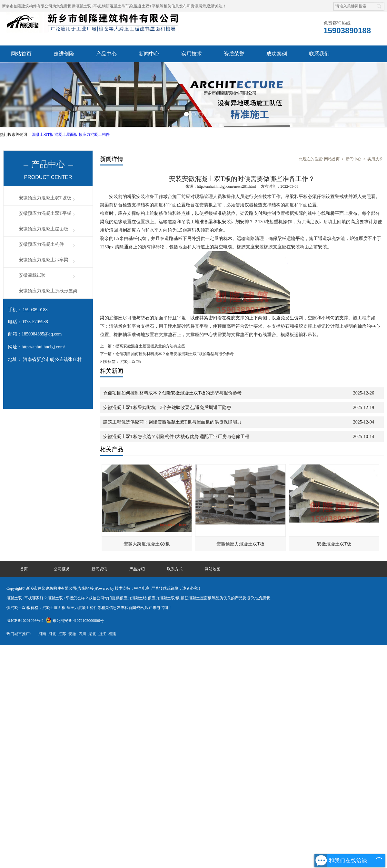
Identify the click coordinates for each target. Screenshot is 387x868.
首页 (24, 569)
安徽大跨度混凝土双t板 (147, 544)
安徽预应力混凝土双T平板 (45, 213)
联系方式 (175, 569)
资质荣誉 (234, 54)
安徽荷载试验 (32, 275)
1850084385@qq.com (42, 334)
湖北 (92, 634)
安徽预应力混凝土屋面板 (44, 229)
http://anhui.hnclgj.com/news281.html (227, 186)
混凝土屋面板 (67, 135)
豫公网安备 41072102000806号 (75, 621)
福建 (112, 634)
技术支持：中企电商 (132, 588)
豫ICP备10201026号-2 (25, 621)
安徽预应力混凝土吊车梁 (44, 260)
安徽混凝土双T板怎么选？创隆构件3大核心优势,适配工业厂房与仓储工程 (176, 437)
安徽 (72, 634)
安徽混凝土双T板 (334, 544)
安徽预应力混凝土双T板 (240, 544)
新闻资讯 (99, 569)
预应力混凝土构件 (94, 135)
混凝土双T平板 (88, 6)
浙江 (102, 634)
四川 (82, 634)
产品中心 (106, 54)
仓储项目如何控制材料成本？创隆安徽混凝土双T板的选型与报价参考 (175, 354)
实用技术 (192, 54)
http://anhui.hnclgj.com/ (43, 347)
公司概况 (62, 569)
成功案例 (277, 54)
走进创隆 (64, 54)
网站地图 (213, 569)
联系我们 (319, 54)
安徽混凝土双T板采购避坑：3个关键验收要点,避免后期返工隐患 (167, 408)
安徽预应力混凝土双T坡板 (45, 198)
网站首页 (21, 54)
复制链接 (86, 588)
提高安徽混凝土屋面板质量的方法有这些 (150, 346)
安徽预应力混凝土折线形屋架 (48, 291)
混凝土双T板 (43, 135)
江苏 (62, 634)
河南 (42, 634)
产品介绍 (137, 569)
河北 (52, 634)
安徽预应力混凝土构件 (41, 244)
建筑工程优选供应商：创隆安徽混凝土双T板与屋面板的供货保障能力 (172, 422)
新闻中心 (149, 54)
